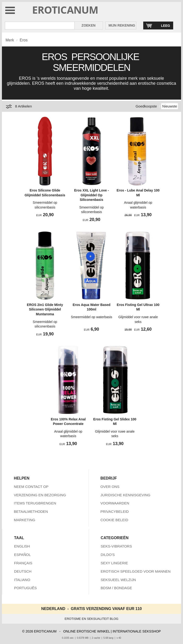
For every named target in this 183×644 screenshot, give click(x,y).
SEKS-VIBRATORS (116, 546)
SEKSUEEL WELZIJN (118, 580)
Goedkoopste (146, 106)
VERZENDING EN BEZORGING (40, 495)
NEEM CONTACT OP (31, 487)
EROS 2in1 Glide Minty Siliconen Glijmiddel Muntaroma (45, 309)
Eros (24, 40)
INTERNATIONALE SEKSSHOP (137, 631)
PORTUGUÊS (26, 588)
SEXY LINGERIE (114, 563)
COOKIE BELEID (114, 520)
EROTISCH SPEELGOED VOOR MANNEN (136, 571)
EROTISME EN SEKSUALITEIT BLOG (91, 619)
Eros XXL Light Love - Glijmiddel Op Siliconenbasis (91, 195)
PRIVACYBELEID (114, 511)
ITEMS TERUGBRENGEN (35, 503)
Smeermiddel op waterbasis (92, 317)
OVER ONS (110, 487)
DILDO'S (108, 555)
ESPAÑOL (23, 555)
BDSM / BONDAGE (116, 588)
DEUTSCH (23, 571)
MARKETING (25, 520)
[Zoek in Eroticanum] (40, 25)
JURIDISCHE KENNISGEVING (125, 495)
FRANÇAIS (23, 563)
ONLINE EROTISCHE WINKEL (87, 631)
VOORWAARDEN (115, 503)
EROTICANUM (65, 10)
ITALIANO (22, 580)
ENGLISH (22, 546)
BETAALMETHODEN (31, 511)
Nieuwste (170, 106)
